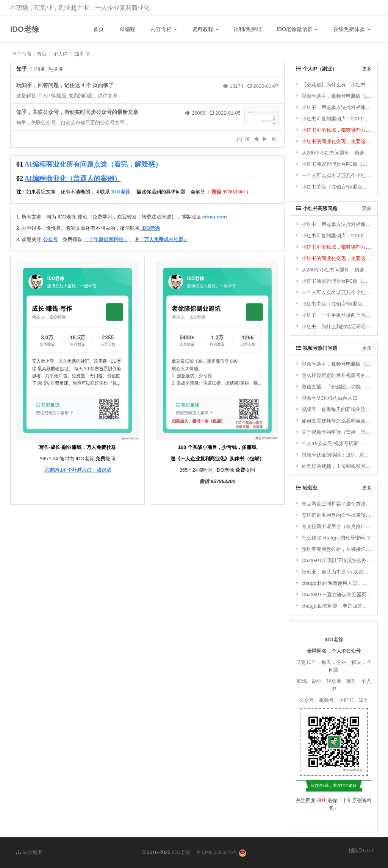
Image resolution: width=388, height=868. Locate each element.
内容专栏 (164, 29)
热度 (53, 69)
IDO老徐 (25, 29)
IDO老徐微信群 (297, 29)
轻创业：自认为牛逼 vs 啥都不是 (337, 572)
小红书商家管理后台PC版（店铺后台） (344, 164)
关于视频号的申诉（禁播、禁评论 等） (344, 432)
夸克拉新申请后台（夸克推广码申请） (343, 526)
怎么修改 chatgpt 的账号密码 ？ (336, 538)
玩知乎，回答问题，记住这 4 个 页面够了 (65, 85)
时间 (35, 69)
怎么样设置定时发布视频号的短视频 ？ (344, 375)
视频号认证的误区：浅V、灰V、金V (341, 455)
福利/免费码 (247, 29)
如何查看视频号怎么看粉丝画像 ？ (339, 421)
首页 (99, 29)
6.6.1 (361, 851)
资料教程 (205, 29)
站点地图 (29, 852)
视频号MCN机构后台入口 (329, 398)
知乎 (79, 54)
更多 (367, 69)
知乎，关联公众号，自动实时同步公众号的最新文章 (77, 112)
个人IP (60, 54)
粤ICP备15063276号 (217, 852)
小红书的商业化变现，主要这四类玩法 (343, 141)
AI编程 (127, 29)
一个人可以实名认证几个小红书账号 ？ (344, 175)
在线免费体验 (352, 29)
